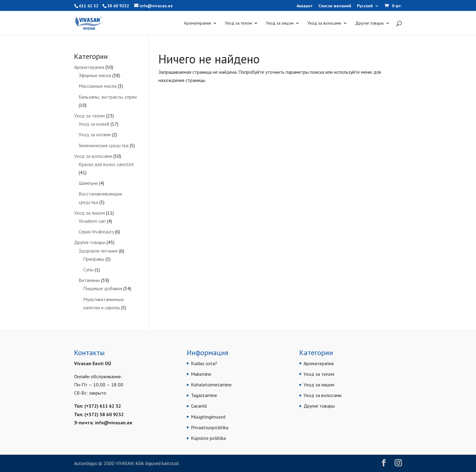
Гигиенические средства (104, 145)
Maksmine (201, 374)
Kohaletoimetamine (211, 385)
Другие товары (369, 23)
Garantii (199, 406)
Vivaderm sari (92, 221)
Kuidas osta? (204, 363)
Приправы (94, 259)
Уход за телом (238, 23)
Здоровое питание (98, 251)
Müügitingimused (208, 417)
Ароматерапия (197, 23)
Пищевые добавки (103, 288)
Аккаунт (305, 6)
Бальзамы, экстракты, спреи (108, 97)
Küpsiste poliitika (208, 438)
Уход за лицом (280, 23)
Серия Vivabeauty (96, 232)
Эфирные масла (95, 75)
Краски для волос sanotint (106, 164)
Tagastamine (204, 395)
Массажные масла (98, 86)
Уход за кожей (94, 124)
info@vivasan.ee (114, 423)
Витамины (89, 280)
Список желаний (335, 6)
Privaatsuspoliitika (210, 427)
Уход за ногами (95, 134)
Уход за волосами (324, 23)
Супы (88, 270)
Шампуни (88, 183)
